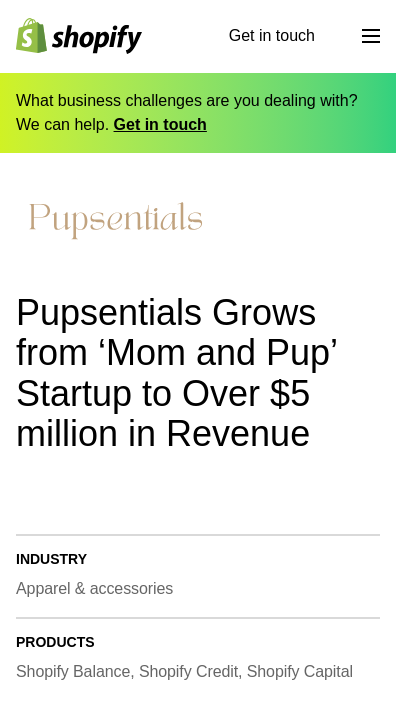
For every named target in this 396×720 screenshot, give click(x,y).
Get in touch (272, 35)
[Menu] (371, 36)
